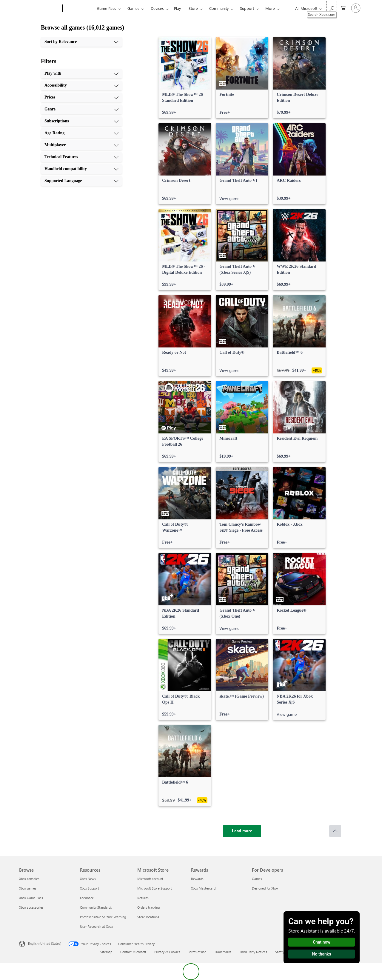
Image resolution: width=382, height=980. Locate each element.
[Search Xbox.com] (332, 8)
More (270, 8)
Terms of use (197, 952)
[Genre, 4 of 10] (81, 109)
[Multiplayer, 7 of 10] (81, 145)
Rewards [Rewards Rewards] (197, 879)
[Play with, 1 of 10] (81, 73)
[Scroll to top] (335, 831)
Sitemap (106, 952)
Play (177, 8)
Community (219, 8)
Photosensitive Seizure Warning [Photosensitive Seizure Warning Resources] (103, 917)
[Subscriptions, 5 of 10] (81, 121)
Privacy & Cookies (167, 952)
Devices (157, 8)
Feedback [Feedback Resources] (87, 898)
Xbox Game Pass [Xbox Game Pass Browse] (31, 898)
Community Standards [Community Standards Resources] (96, 907)
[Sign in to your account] (356, 8)
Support (247, 8)
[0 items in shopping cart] (343, 8)
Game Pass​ (107, 8)
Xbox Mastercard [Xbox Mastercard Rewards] (203, 888)
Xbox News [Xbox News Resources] (88, 879)
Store (193, 8)
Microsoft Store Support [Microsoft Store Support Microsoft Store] (155, 888)
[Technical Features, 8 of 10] (81, 157)
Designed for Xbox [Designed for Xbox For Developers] (265, 888)
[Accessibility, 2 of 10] (81, 85)
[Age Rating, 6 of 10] (81, 133)
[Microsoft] (40, 8)
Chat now (322, 942)
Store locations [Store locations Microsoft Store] (148, 917)
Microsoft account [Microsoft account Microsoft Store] (150, 879)
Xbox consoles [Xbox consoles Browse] (29, 879)
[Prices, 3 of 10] (81, 97)
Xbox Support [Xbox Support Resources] (90, 888)
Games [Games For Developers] (257, 879)
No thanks (322, 954)
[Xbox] (79, 8)
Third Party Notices (253, 952)
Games (133, 8)
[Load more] (242, 831)
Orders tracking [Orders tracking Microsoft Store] (148, 907)
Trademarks (223, 952)
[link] (185, 78)
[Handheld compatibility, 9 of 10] (81, 169)
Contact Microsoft (133, 952)
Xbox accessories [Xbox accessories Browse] (31, 907)
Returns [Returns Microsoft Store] (143, 898)
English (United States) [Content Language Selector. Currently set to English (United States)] (45, 943)
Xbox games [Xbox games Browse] (28, 888)
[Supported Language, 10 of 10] (81, 181)
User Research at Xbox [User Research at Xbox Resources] (96, 926)
